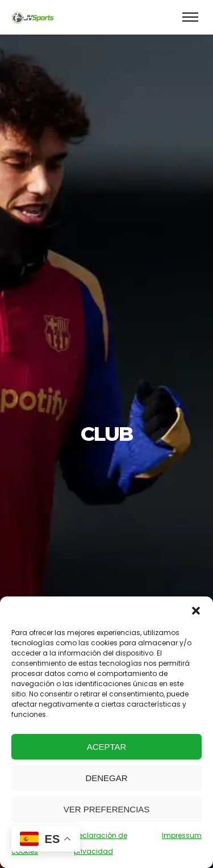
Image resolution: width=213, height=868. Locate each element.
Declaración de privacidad (101, 843)
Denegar (106, 778)
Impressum (182, 835)
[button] (196, 611)
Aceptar (107, 747)
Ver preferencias (107, 809)
